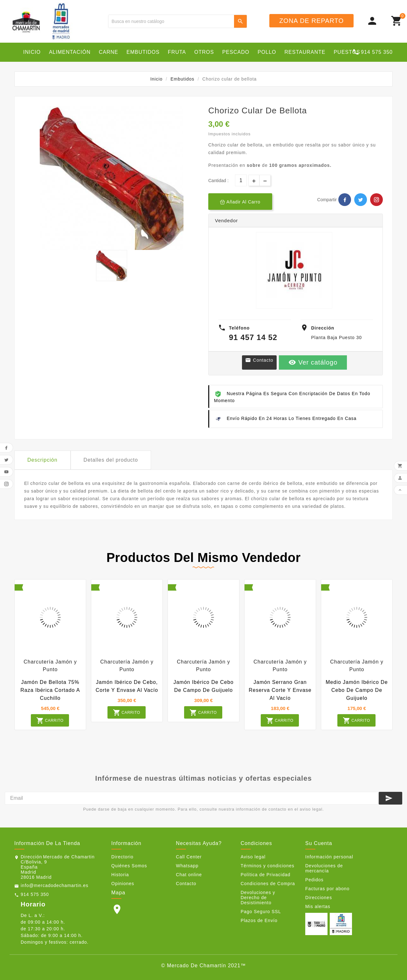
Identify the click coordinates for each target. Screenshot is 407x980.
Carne (109, 52)
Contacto (259, 360)
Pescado (236, 52)
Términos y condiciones (268, 866)
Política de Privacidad (266, 875)
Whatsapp (187, 866)
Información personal (329, 857)
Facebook (345, 200)
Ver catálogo (313, 362)
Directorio (122, 857)
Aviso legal (253, 857)
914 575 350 (35, 894)
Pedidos (314, 880)
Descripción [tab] (42, 460)
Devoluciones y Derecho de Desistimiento (258, 898)
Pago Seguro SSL (261, 912)
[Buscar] (171, 21)
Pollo (267, 52)
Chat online (189, 875)
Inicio (32, 52)
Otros (204, 52)
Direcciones (319, 898)
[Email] (192, 798)
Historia (120, 875)
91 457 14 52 (253, 337)
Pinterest (376, 200)
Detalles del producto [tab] (111, 460)
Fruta (177, 52)
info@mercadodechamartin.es (55, 885)
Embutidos (143, 52)
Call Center (189, 857)
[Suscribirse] (390, 798)
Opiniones (123, 884)
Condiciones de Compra (268, 884)
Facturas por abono (327, 889)
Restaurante (305, 52)
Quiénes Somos (129, 866)
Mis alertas (318, 906)
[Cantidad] (241, 180)
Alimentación (70, 52)
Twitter (361, 200)
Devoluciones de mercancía (324, 868)
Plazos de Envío (259, 920)
